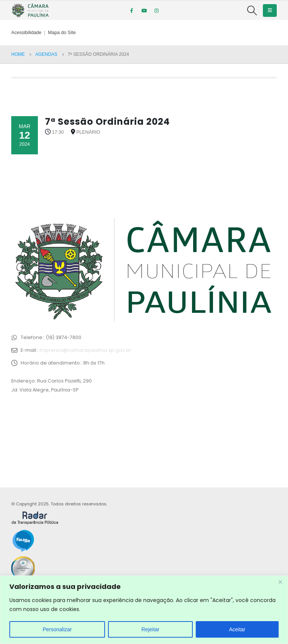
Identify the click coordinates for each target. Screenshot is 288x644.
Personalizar (57, 629)
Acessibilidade (26, 33)
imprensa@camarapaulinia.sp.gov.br (85, 350)
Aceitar (237, 629)
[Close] (280, 582)
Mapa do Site (62, 33)
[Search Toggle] (252, 10)
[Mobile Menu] (270, 10)
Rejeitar (150, 629)
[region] (144, 610)
